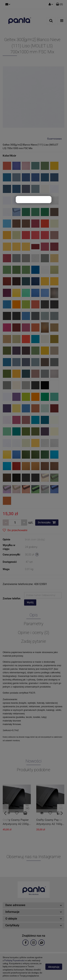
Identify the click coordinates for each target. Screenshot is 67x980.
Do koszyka (47, 522)
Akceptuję (54, 967)
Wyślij (30, 602)
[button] (59, 4)
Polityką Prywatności (14, 960)
